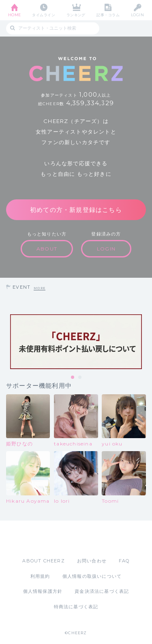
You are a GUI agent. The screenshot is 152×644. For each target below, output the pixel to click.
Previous (8, 342)
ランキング (76, 15)
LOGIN (137, 15)
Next (144, 342)
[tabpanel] (76, 342)
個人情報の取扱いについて (92, 576)
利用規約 (40, 576)
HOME (15, 15)
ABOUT (47, 249)
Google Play (97, 539)
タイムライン (44, 15)
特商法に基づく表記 (76, 607)
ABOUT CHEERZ (43, 561)
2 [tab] (80, 378)
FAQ (124, 561)
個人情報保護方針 (43, 591)
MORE (40, 288)
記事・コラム (108, 15)
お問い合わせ (92, 561)
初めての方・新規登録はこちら (76, 210)
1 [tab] (73, 378)
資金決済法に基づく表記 (102, 591)
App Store (54, 539)
